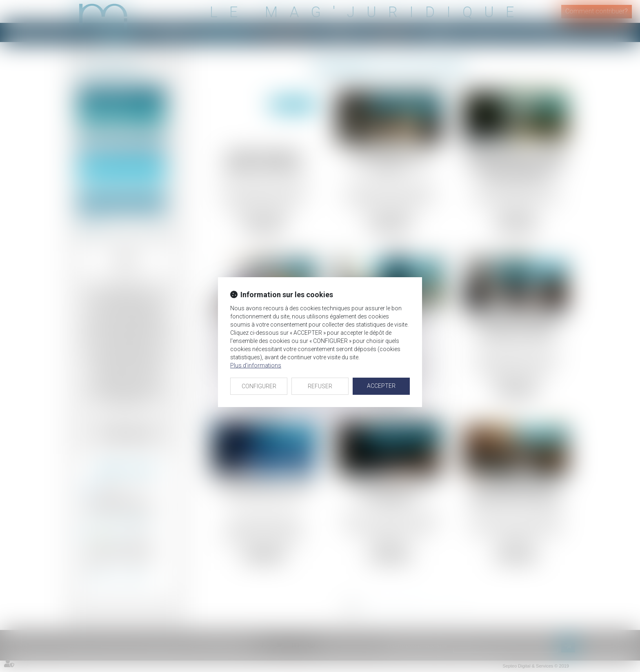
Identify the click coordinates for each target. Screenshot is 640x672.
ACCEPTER (381, 386)
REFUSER (320, 386)
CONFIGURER (259, 386)
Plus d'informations (256, 365)
